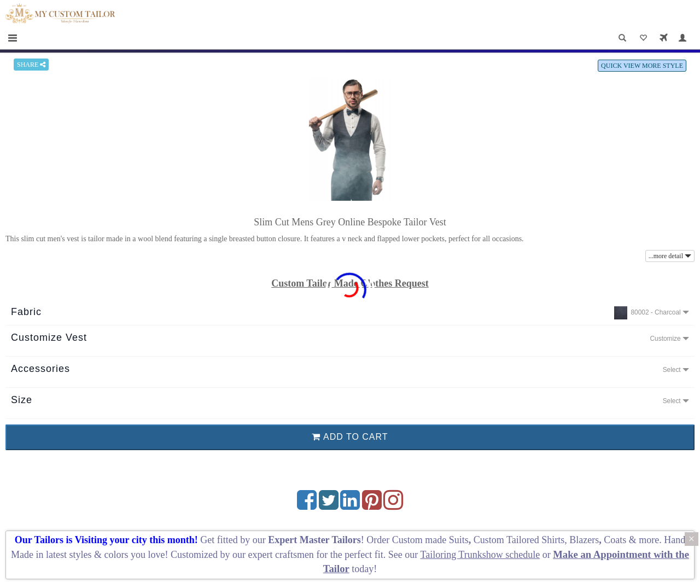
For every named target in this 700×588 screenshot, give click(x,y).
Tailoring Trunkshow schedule (480, 555)
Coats (616, 540)
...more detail (670, 256)
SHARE (31, 65)
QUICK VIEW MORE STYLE (642, 66)
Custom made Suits (430, 540)
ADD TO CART (350, 437)
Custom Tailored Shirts (519, 540)
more (649, 540)
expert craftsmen (281, 555)
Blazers (584, 540)
